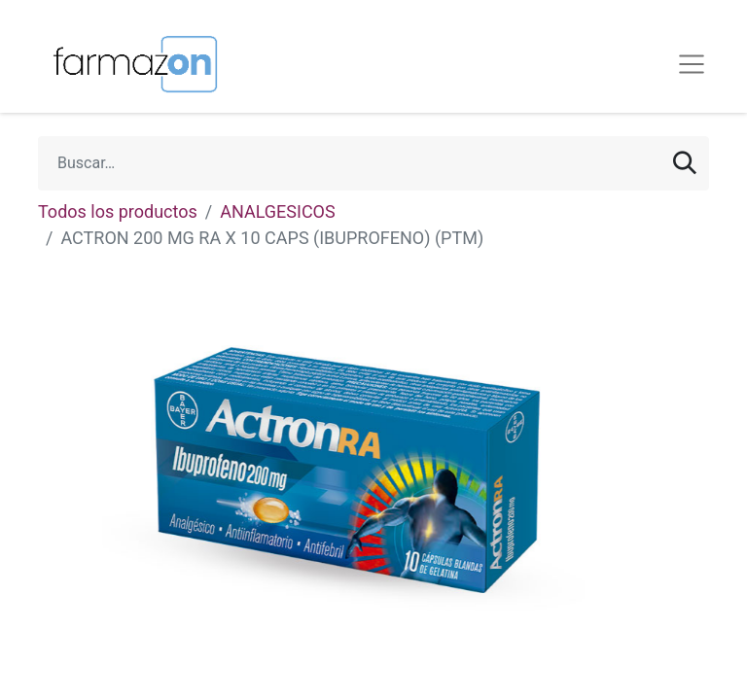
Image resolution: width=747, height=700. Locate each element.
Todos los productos (118, 211)
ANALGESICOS (277, 211)
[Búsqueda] (685, 163)
